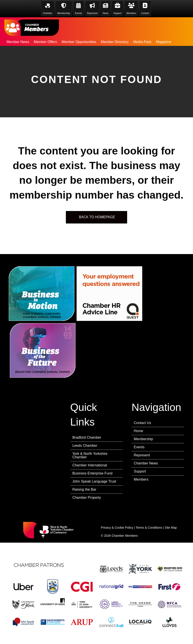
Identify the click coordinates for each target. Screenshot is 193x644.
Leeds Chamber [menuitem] (85, 446)
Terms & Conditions (149, 528)
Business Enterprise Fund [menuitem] (92, 473)
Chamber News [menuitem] (146, 463)
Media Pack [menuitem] (142, 42)
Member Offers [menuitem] (45, 42)
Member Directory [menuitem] (115, 42)
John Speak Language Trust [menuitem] (94, 481)
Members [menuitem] (141, 479)
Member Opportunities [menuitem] (79, 42)
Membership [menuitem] (143, 439)
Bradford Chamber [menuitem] (87, 437)
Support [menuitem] (140, 471)
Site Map (171, 528)
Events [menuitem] (139, 447)
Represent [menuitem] (142, 455)
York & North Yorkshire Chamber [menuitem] (90, 455)
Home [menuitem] (138, 431)
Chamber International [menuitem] (90, 465)
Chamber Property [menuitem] (87, 498)
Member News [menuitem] (18, 42)
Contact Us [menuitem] (142, 423)
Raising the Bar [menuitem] (84, 489)
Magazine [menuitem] (164, 42)
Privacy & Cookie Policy (117, 528)
